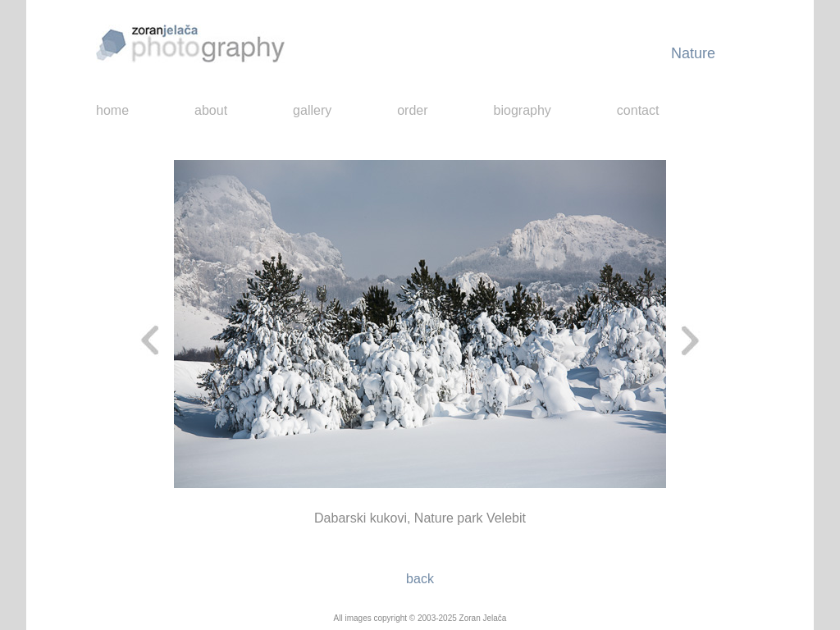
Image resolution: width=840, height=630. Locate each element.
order (412, 110)
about (211, 110)
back (420, 579)
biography (523, 110)
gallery (312, 110)
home (112, 110)
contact (638, 110)
